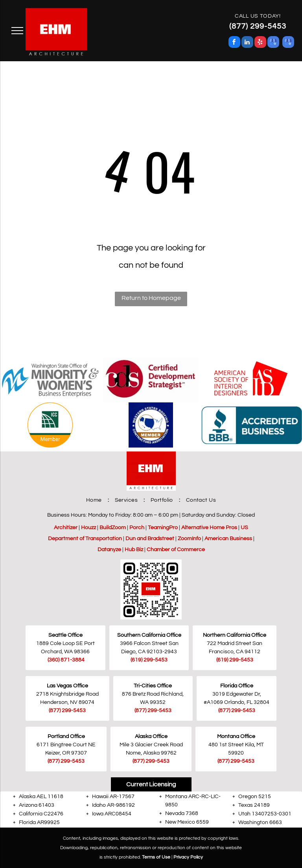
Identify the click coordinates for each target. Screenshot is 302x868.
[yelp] (260, 43)
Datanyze (109, 550)
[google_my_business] (273, 43)
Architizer (66, 528)
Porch (137, 528)
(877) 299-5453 (67, 711)
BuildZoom (113, 528)
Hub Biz (134, 550)
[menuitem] (95, 500)
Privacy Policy (188, 857)
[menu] (17, 31)
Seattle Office (65, 635)
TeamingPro (163, 528)
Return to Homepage (151, 298)
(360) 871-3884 (66, 660)
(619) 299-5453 (235, 660)
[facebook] (234, 43)
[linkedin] (247, 43)
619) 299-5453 (150, 660)
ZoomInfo (189, 539)
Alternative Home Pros (209, 528)
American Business (228, 539)
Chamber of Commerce (176, 550)
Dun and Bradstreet (150, 539)
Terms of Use (156, 857)
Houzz (88, 528)
